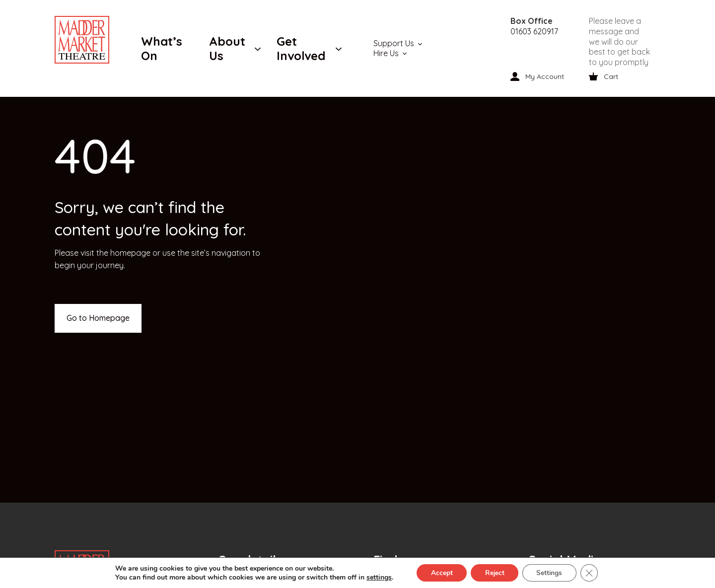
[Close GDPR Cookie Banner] (592, 573)
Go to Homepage (98, 318)
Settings (551, 572)
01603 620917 (534, 31)
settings (376, 577)
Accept (439, 572)
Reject (494, 572)
